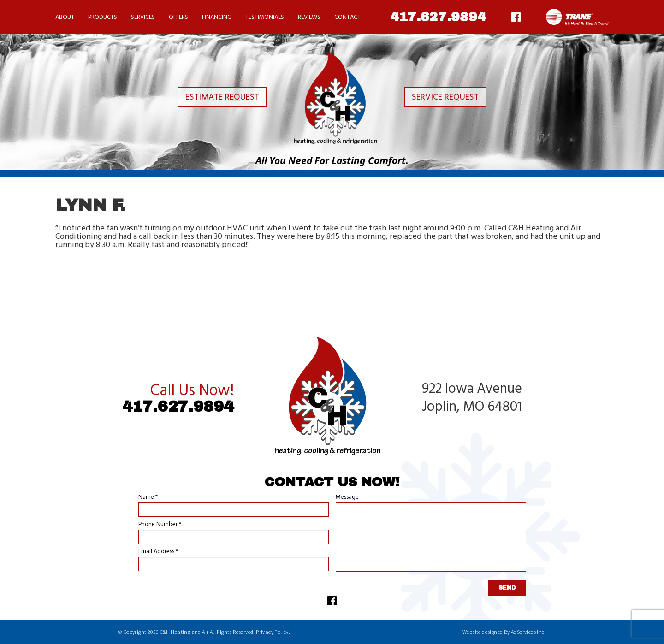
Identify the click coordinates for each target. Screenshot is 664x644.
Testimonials (265, 17)
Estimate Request (213, 99)
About (65, 17)
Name (148, 497)
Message (347, 497)
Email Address (158, 552)
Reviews (309, 17)
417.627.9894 (438, 17)
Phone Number (160, 524)
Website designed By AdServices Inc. (504, 632)
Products (103, 17)
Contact (347, 17)
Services (143, 17)
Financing (217, 17)
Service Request (451, 99)
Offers (178, 17)
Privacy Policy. (273, 632)
